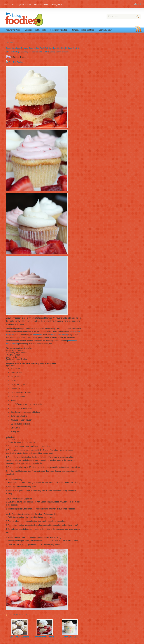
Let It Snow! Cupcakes (19, 636)
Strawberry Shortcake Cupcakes (29, 38)
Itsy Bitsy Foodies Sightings (83, 30)
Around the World (13, 30)
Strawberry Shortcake (45, 636)
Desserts (32, 48)
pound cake (37, 335)
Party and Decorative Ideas (34, 52)
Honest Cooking (58, 48)
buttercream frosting (60, 335)
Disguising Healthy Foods (35, 30)
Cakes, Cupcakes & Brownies (17, 48)
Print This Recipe (16, 62)
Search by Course (106, 30)
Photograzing (50, 52)
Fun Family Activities (59, 30)
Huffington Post (71, 48)
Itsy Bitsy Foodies (39, 20)
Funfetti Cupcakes (70, 636)
